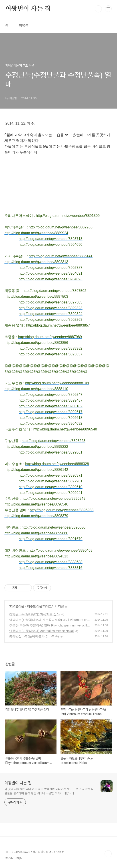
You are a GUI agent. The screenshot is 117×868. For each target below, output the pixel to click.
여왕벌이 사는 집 (28, 9)
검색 (98, 9)
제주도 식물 (34, 606)
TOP (108, 854)
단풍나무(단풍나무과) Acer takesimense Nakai (41, 631)
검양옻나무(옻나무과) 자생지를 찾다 (34, 614)
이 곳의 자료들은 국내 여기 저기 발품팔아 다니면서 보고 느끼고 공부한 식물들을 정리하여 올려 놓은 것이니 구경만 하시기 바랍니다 (49, 791)
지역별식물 (17, 606)
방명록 (24, 25)
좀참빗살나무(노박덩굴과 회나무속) (34, 636)
